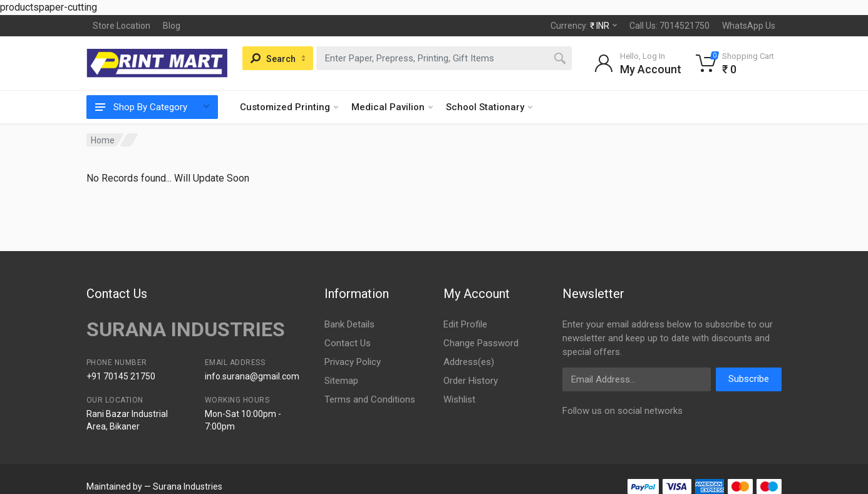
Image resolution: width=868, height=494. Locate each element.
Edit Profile (465, 324)
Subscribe (749, 379)
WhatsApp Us (749, 26)
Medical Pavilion (392, 107)
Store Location (121, 26)
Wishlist (459, 399)
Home (103, 140)
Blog (172, 26)
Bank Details (349, 324)
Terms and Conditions (370, 399)
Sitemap (341, 381)
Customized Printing (289, 107)
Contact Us (348, 343)
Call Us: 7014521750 (669, 26)
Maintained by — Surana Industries (154, 486)
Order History (471, 381)
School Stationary (489, 107)
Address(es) (469, 362)
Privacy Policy (353, 362)
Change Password (481, 343)
